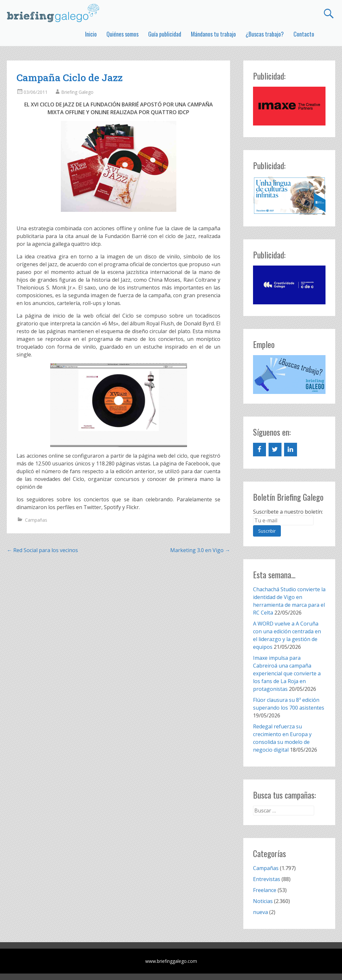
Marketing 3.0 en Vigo (200, 550)
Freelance (265, 890)
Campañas (36, 520)
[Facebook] (259, 450)
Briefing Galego (77, 92)
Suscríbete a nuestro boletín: (288, 512)
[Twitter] (275, 450)
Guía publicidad (165, 34)
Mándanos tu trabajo (213, 34)
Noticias (263, 901)
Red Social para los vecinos (42, 550)
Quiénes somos (122, 34)
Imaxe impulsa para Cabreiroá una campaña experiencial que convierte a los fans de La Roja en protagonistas (287, 673)
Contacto (304, 34)
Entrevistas (267, 879)
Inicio (91, 34)
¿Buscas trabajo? (265, 34)
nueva (260, 912)
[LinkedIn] (291, 450)
